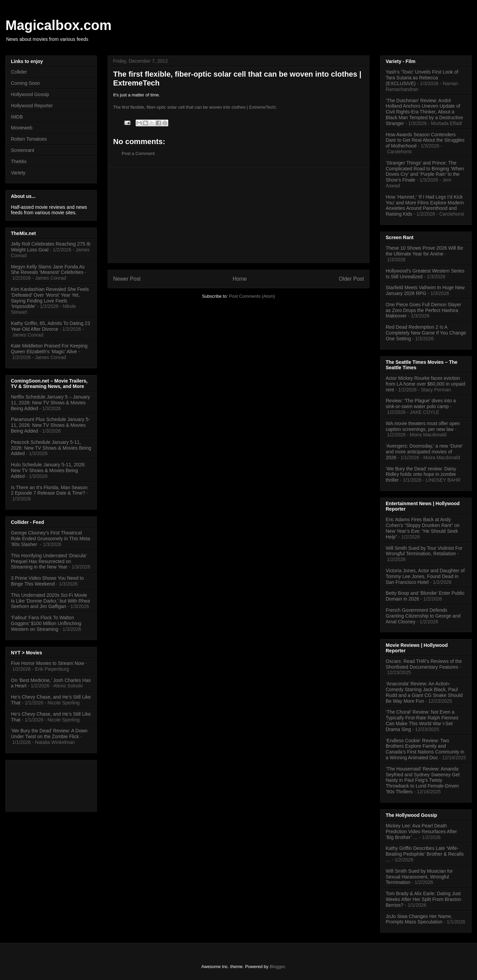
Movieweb (22, 128)
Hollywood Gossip (30, 94)
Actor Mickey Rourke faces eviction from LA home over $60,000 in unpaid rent (426, 384)
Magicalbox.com (58, 25)
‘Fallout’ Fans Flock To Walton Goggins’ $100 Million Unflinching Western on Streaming (46, 623)
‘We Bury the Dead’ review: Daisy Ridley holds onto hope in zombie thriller (421, 475)
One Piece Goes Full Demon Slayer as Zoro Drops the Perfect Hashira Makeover (424, 310)
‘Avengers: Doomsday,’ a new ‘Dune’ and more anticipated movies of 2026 (424, 452)
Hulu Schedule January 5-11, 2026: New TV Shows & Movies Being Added (48, 470)
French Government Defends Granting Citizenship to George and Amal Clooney (423, 616)
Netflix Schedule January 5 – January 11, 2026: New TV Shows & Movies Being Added (50, 403)
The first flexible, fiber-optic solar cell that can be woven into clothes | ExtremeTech (194, 107)
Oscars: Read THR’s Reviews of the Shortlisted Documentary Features (424, 664)
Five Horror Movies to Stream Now (48, 663)
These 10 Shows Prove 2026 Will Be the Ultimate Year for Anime (424, 251)
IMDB (17, 117)
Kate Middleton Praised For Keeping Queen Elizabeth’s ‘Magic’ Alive (49, 349)
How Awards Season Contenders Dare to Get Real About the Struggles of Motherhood (425, 140)
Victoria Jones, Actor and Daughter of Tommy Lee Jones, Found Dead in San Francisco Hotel (425, 576)
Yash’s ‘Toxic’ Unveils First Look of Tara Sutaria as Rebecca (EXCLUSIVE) (422, 78)
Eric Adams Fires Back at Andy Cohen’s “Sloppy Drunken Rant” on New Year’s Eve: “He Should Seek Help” (423, 528)
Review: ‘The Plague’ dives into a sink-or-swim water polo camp (421, 403)
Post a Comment (138, 153)
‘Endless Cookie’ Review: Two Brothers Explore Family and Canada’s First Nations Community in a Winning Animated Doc (425, 749)
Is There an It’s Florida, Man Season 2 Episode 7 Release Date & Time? (49, 490)
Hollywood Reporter (32, 106)
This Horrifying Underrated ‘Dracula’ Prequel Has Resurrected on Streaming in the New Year (49, 561)
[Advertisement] (238, 215)
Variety (18, 173)
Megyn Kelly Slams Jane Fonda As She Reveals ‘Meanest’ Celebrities (48, 270)
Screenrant (22, 150)
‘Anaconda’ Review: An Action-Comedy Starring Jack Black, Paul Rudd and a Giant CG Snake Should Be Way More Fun (424, 692)
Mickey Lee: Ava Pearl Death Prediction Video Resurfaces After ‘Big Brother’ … (421, 831)
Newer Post (127, 279)
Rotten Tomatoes (29, 139)
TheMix (19, 161)
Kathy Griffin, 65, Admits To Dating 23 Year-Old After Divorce (50, 326)
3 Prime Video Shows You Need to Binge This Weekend (47, 581)
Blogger (277, 967)
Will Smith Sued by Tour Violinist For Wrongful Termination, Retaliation (424, 551)
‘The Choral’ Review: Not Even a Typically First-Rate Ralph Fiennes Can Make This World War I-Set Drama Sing (422, 720)
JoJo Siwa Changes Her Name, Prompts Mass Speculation (419, 919)
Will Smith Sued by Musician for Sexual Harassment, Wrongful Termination (419, 877)
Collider (19, 72)
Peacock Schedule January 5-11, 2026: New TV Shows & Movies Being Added (51, 448)
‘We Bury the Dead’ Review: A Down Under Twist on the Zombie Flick (49, 734)
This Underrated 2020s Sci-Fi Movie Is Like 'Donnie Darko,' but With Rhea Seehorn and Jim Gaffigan (50, 601)
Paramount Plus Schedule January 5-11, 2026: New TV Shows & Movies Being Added (50, 425)
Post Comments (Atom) (252, 296)
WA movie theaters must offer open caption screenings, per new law (423, 426)
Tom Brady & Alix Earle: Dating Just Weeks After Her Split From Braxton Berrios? (423, 899)
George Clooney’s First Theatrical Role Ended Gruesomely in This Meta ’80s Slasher (50, 539)
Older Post (351, 279)
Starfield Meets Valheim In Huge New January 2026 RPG (425, 290)
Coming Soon (25, 83)
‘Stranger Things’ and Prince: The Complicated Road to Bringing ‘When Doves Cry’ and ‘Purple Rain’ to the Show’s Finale (425, 171)
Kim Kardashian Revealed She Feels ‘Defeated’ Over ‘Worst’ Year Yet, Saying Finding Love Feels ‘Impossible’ (50, 298)
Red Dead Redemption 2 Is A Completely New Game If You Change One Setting (426, 333)
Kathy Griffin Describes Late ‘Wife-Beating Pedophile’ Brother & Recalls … (425, 854)
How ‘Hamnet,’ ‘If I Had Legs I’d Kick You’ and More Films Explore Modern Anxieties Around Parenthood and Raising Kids (425, 205)
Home (240, 279)
